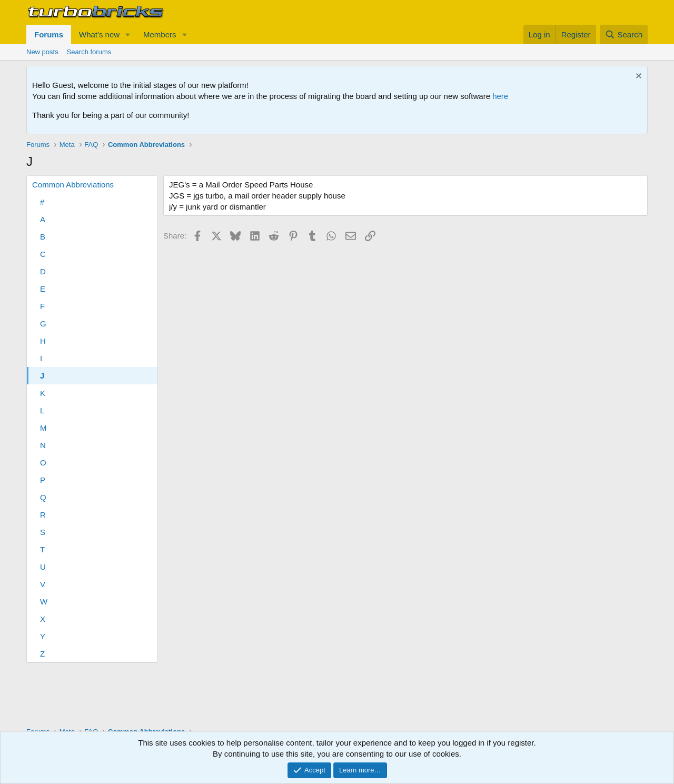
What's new (99, 34)
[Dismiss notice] (637, 77)
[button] (128, 34)
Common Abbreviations (73, 185)
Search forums (89, 52)
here (500, 96)
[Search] (624, 34)
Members (160, 34)
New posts (42, 52)
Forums (49, 34)
